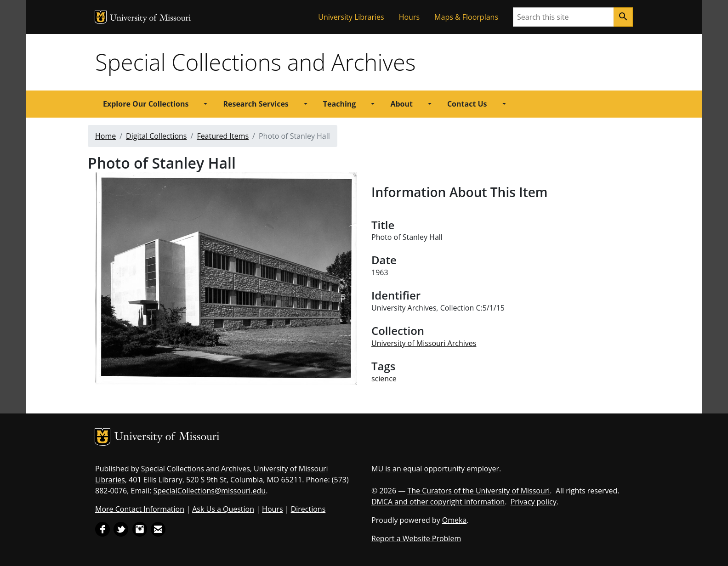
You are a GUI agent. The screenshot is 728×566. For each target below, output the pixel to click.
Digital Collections (156, 136)
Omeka (455, 520)
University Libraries (351, 17)
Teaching (340, 104)
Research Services (256, 104)
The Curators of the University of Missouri (478, 491)
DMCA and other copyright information (438, 502)
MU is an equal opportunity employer (435, 469)
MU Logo (101, 17)
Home (105, 136)
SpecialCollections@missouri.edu (210, 491)
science (384, 379)
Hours (409, 17)
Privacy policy (534, 502)
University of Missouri (151, 19)
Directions (308, 509)
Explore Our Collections (146, 104)
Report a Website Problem (416, 538)
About (401, 104)
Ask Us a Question (223, 509)
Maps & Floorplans (466, 17)
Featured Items (223, 136)
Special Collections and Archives (255, 62)
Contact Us (467, 104)
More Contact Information (140, 509)
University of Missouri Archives (424, 343)
